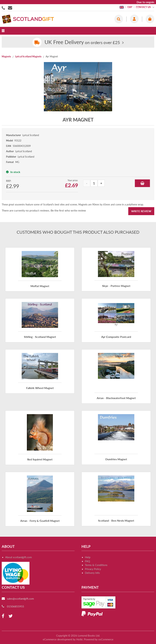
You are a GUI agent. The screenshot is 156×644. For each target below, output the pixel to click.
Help (88, 557)
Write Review (141, 211)
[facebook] (3, 616)
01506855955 (4, 8)
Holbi (79, 639)
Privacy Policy (93, 569)
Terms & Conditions (96, 565)
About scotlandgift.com (18, 557)
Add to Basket (142, 183)
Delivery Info (92, 573)
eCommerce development (57, 639)
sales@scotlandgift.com (20, 599)
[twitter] (11, 616)
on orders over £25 (82, 42)
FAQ (87, 561)
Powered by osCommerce (99, 639)
